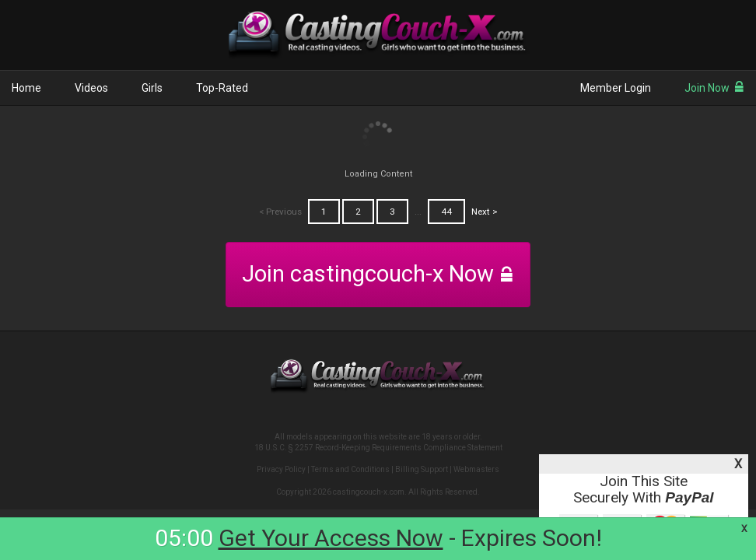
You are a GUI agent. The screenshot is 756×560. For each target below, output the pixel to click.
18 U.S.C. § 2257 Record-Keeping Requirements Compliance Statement (378, 448)
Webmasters (476, 469)
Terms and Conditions (350, 469)
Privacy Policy (281, 469)
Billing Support (422, 469)
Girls (152, 88)
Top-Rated (222, 88)
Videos (91, 88)
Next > (485, 212)
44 (446, 212)
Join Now (714, 88)
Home (26, 88)
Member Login (616, 88)
